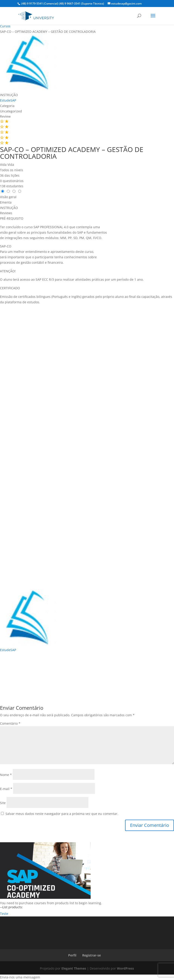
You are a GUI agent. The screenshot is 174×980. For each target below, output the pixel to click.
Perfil (72, 955)
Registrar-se (92, 955)
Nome (6, 775)
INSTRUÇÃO (9, 95)
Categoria (7, 106)
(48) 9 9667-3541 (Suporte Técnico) (81, 4)
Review (5, 116)
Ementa (6, 202)
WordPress (125, 968)
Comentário (10, 723)
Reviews (6, 213)
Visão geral (8, 197)
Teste (4, 914)
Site (3, 803)
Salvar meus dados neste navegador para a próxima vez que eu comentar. (62, 814)
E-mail (6, 789)
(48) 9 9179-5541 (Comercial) (40, 4)
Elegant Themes (74, 968)
